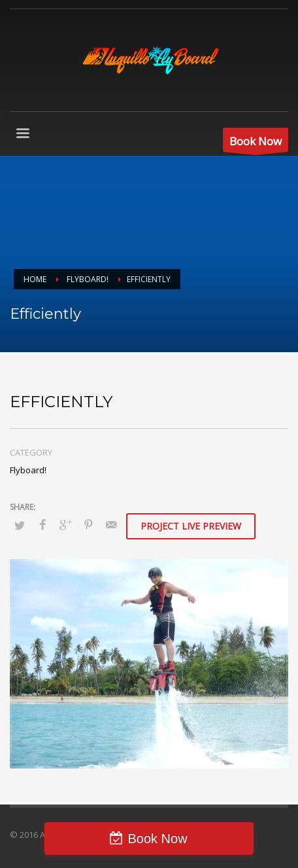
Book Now (157, 839)
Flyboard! (28, 470)
